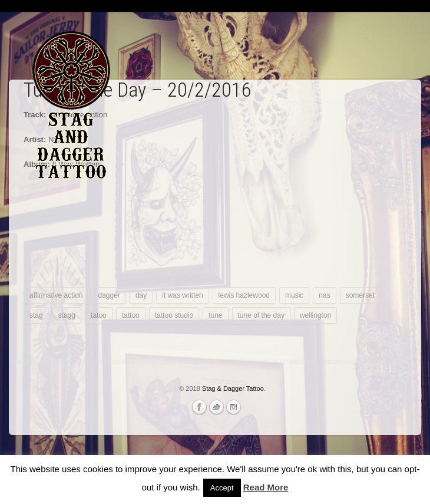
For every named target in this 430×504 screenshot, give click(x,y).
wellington (315, 315)
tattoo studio (174, 315)
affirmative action (56, 295)
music (294, 295)
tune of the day (261, 315)
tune (215, 315)
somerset (360, 295)
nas (324, 295)
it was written (182, 295)
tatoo (99, 315)
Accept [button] (222, 488)
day (141, 295)
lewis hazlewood (244, 295)
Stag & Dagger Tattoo (233, 388)
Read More (266, 487)
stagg (67, 315)
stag (36, 315)
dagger (109, 295)
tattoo (131, 315)
